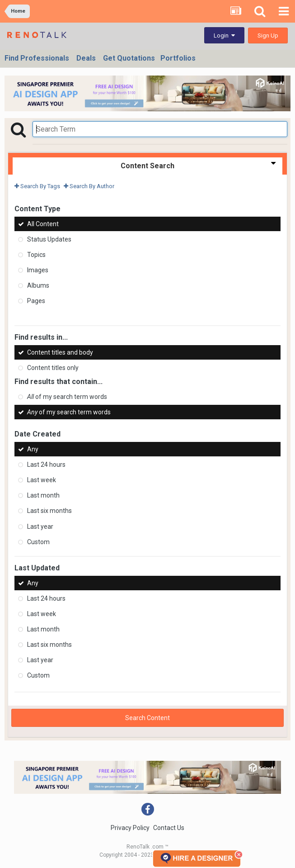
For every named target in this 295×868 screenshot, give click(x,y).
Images (38, 270)
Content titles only (53, 368)
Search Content (147, 718)
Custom (38, 542)
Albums (38, 285)
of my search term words (67, 397)
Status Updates (49, 239)
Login (224, 36)
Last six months (49, 511)
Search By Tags (37, 186)
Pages (36, 301)
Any (33, 449)
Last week (42, 480)
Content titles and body (60, 352)
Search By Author (89, 186)
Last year (40, 526)
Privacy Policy (130, 828)
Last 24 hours (46, 465)
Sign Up (268, 36)
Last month (43, 495)
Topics (36, 255)
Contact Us (169, 828)
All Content (43, 224)
